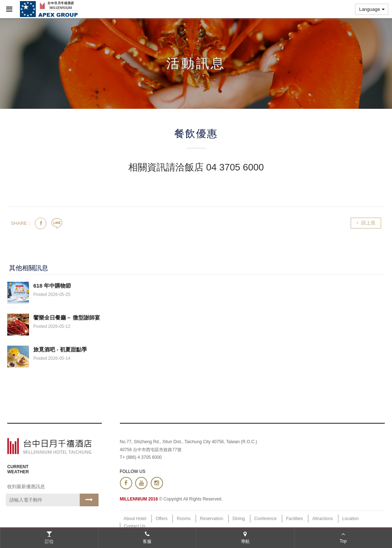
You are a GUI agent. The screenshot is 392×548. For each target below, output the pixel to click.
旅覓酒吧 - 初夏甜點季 (60, 349)
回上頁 (366, 223)
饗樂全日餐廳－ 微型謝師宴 (67, 318)
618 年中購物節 (52, 286)
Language (372, 9)
